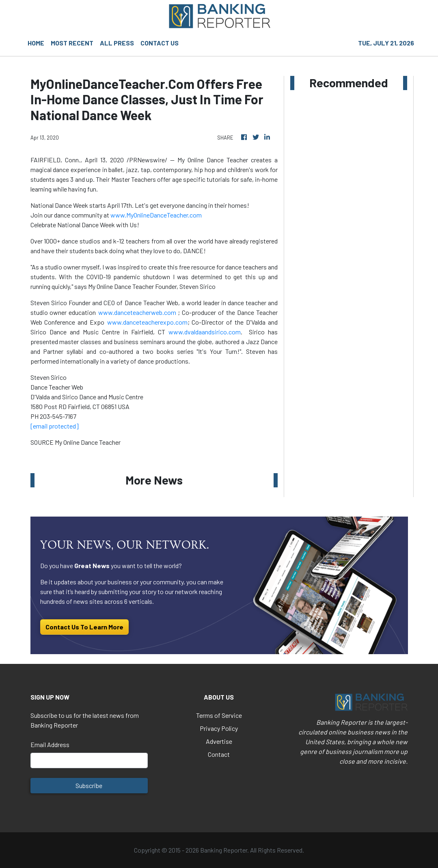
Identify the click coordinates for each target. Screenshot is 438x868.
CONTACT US (160, 43)
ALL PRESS (117, 43)
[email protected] (55, 426)
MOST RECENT (72, 43)
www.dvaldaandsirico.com (205, 332)
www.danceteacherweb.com (137, 312)
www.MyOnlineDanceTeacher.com (156, 215)
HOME (36, 43)
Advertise (219, 741)
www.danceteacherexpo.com (147, 322)
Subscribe (89, 785)
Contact (219, 754)
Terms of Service (219, 715)
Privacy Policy (219, 728)
